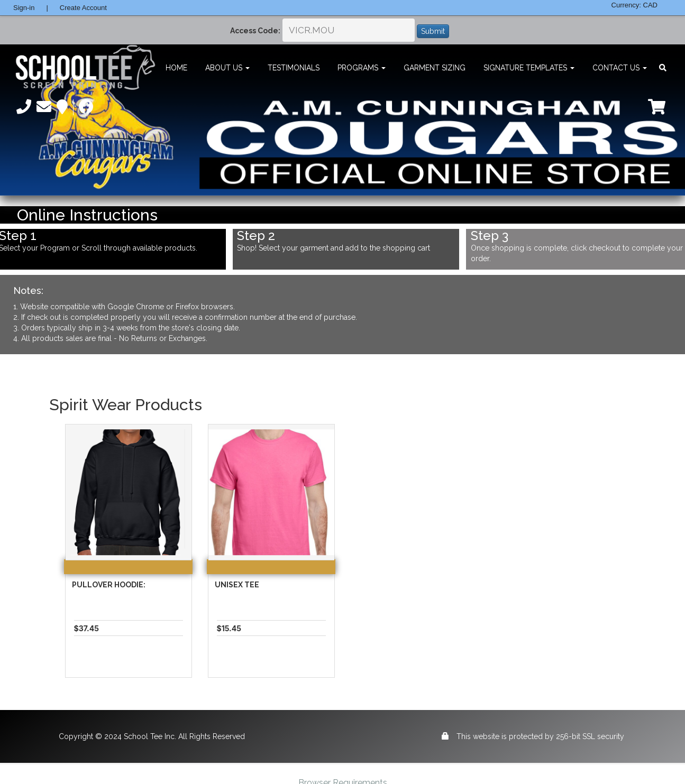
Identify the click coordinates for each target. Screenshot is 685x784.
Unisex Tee (237, 585)
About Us (227, 68)
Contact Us (620, 68)
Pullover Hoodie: (109, 585)
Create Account (83, 8)
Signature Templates (529, 68)
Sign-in (24, 8)
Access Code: (255, 31)
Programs (362, 68)
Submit (433, 31)
